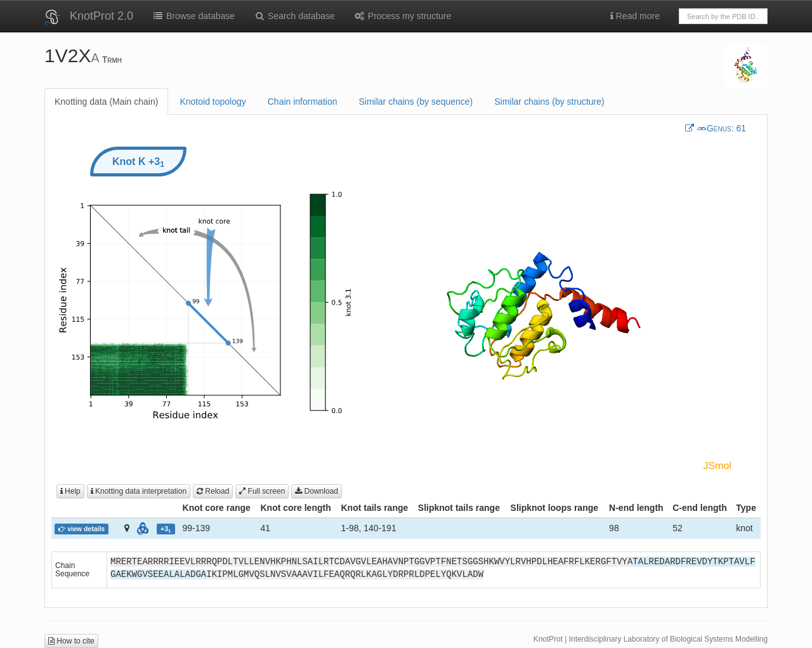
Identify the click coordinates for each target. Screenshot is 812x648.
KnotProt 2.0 (101, 16)
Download (317, 491)
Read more (635, 16)
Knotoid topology (213, 102)
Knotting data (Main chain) (106, 102)
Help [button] (70, 491)
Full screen (262, 491)
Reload (213, 491)
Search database (294, 16)
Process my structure (403, 16)
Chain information (303, 102)
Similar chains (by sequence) (416, 102)
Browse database (193, 16)
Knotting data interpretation (139, 491)
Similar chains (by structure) (549, 102)
